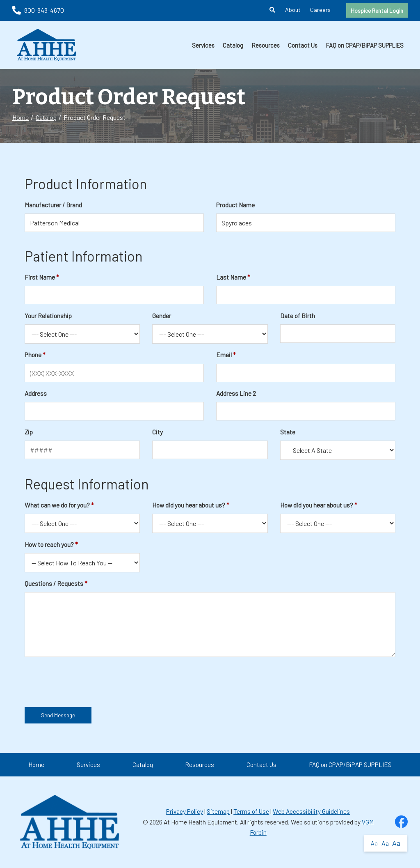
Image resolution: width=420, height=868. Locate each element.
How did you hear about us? (189, 505)
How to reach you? (49, 544)
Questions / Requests (54, 583)
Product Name (235, 205)
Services (203, 45)
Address (36, 393)
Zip (29, 432)
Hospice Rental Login (377, 10)
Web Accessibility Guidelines (311, 811)
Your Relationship (48, 316)
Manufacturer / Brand (53, 205)
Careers (320, 10)
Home (21, 117)
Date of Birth (298, 316)
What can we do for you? (57, 505)
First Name (40, 277)
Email (224, 355)
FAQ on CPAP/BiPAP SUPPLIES (365, 45)
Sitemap (218, 811)
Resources (266, 45)
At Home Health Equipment (200, 822)
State (288, 432)
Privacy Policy (185, 811)
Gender (162, 316)
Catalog (233, 45)
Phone (33, 355)
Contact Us (303, 45)
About (293, 10)
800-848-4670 (38, 10)
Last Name (231, 277)
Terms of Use (251, 811)
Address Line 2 (236, 393)
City (157, 432)
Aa (374, 843)
